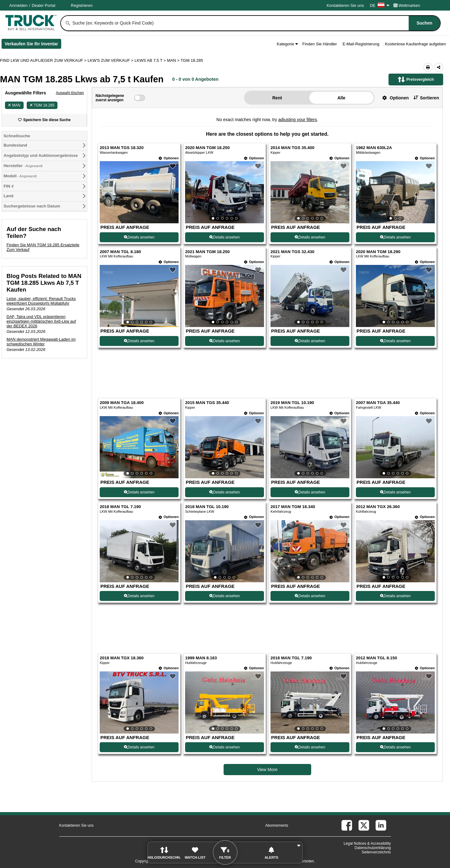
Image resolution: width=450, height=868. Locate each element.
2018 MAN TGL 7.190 (120, 507)
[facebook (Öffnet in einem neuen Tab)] (347, 825)
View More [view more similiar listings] (267, 770)
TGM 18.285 (42, 105)
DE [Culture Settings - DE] (380, 5)
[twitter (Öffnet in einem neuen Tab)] (364, 825)
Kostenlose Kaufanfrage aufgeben (415, 44)
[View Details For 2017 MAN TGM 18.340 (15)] (310, 551)
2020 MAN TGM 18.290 (378, 252)
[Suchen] (68, 23)
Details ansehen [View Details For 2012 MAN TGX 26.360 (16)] (395, 596)
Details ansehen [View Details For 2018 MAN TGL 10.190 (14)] (225, 596)
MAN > (174, 60)
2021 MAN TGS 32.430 (292, 252)
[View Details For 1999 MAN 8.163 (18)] (225, 702)
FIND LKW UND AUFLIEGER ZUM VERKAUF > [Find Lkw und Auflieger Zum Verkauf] (44, 60)
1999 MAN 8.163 (201, 658)
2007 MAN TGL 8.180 (120, 252)
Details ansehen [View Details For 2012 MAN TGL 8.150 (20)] (395, 747)
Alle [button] (341, 98)
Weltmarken (407, 5)
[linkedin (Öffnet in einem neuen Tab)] (381, 825)
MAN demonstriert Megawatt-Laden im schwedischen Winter (41, 342)
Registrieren (82, 5)
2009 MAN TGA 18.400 (122, 403)
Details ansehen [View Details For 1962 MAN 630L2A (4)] (395, 237)
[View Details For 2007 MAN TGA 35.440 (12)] (395, 447)
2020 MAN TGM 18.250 (207, 148)
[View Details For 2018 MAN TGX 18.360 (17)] (139, 702)
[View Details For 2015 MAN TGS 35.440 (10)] (225, 447)
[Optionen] (169, 158)
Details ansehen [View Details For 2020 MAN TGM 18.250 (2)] (225, 237)
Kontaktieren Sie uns (345, 5)
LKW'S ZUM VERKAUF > (111, 60)
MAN (14, 105)
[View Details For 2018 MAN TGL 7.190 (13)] (139, 551)
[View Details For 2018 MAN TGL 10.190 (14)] (225, 551)
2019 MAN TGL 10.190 (292, 403)
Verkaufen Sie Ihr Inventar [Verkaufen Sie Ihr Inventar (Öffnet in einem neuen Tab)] (33, 45)
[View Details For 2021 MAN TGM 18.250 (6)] (225, 296)
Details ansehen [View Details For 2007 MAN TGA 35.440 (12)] (395, 492)
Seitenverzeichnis (376, 852)
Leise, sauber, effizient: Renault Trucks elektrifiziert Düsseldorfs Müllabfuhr (41, 301)
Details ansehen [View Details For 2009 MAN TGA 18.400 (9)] (139, 492)
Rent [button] (277, 98)
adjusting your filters (298, 120)
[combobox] (256, 23)
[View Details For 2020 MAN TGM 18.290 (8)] (395, 296)
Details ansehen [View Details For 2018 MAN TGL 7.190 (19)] (310, 747)
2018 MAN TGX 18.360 (122, 658)
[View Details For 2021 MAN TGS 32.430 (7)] (310, 296)
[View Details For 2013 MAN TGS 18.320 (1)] (139, 222)
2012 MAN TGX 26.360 (378, 507)
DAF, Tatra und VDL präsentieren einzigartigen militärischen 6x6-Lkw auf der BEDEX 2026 (41, 321)
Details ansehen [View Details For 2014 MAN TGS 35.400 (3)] (310, 237)
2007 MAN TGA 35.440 (378, 403)
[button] (393, 98)
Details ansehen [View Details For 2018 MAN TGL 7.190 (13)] (139, 596)
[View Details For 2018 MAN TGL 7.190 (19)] (310, 702)
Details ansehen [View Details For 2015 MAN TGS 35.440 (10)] (225, 492)
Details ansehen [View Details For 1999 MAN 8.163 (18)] (225, 747)
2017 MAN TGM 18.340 (293, 507)
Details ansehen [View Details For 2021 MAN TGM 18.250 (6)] (225, 341)
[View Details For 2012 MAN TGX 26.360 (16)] (395, 551)
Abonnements (277, 825)
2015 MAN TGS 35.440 (207, 403)
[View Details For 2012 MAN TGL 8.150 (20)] (395, 702)
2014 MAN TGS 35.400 (292, 148)
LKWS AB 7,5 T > (151, 60)
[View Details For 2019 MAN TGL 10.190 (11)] (310, 447)
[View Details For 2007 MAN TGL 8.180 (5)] (139, 296)
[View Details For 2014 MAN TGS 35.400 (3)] (310, 192)
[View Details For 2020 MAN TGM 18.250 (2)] (225, 192)
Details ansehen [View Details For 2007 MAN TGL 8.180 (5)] (139, 341)
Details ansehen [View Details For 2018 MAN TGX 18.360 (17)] (139, 747)
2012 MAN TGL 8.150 (377, 658)
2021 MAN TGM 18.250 (207, 252)
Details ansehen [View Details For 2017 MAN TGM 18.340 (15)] (310, 596)
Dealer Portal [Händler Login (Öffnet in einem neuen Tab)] (43, 5)
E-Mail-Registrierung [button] (361, 44)
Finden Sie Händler (320, 44)
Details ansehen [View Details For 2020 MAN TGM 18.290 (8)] (395, 341)
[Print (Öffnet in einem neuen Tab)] (428, 67)
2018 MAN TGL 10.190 (207, 507)
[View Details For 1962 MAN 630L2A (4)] (395, 192)
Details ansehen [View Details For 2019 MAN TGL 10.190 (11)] (310, 492)
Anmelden (18, 5)
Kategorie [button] (287, 44)
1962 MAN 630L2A (374, 148)
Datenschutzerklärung (373, 848)
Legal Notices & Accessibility (367, 843)
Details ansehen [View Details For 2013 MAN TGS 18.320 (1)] (139, 237)
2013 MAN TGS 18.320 (122, 148)
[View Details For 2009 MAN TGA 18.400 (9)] (139, 447)
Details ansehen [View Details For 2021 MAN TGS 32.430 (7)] (310, 341)
